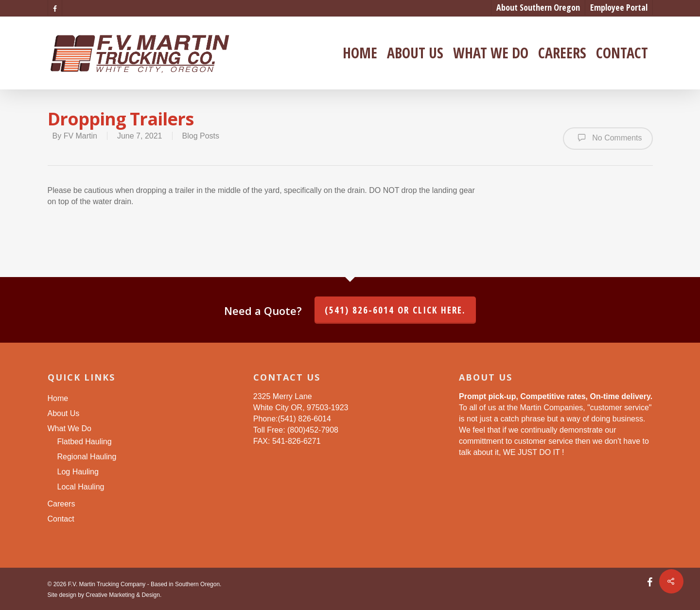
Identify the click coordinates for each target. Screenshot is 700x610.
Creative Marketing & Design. (123, 595)
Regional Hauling (87, 457)
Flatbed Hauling (85, 442)
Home (360, 53)
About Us (415, 53)
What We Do (491, 53)
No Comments (608, 138)
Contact (622, 53)
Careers (562, 53)
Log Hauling (78, 472)
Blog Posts (201, 136)
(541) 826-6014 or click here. (395, 310)
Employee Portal (619, 7)
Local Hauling (81, 487)
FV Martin (80, 136)
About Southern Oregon (538, 7)
